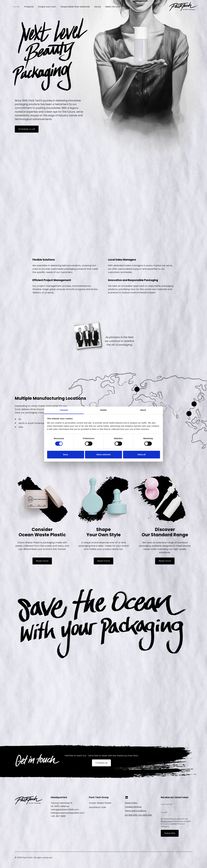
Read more (42, 561)
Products (29, 7)
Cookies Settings (133, 807)
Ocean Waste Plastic (100, 803)
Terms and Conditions (136, 811)
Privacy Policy (131, 803)
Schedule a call (27, 129)
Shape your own (47, 7)
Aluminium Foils (97, 807)
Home (16, 7)
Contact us (101, 763)
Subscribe (170, 833)
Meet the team (114, 7)
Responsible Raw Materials (75, 7)
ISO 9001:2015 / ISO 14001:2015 (138, 815)
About (98, 7)
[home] (183, 7)
